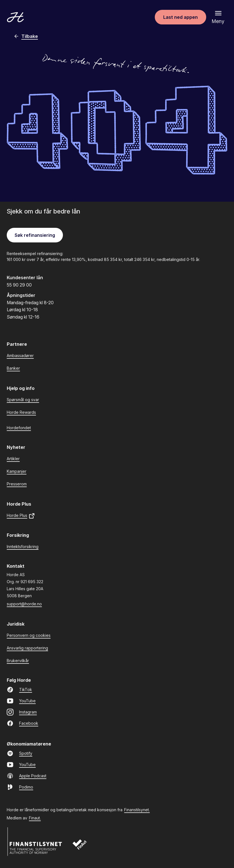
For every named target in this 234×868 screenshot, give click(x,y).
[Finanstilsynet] (35, 842)
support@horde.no (24, 604)
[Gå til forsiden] (15, 17)
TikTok (19, 690)
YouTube (21, 701)
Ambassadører (20, 355)
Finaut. (35, 818)
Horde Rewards (21, 412)
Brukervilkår (18, 661)
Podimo (20, 787)
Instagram (22, 712)
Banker (13, 368)
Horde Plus (21, 516)
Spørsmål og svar (23, 400)
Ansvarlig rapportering (27, 648)
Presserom (17, 484)
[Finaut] (83, 847)
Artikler (13, 459)
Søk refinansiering (35, 235)
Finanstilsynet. (137, 810)
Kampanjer (17, 471)
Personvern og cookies (29, 635)
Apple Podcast (27, 776)
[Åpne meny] (218, 17)
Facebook (22, 723)
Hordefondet (19, 428)
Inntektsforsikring (23, 547)
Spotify (20, 753)
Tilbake (26, 36)
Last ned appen (180, 17)
